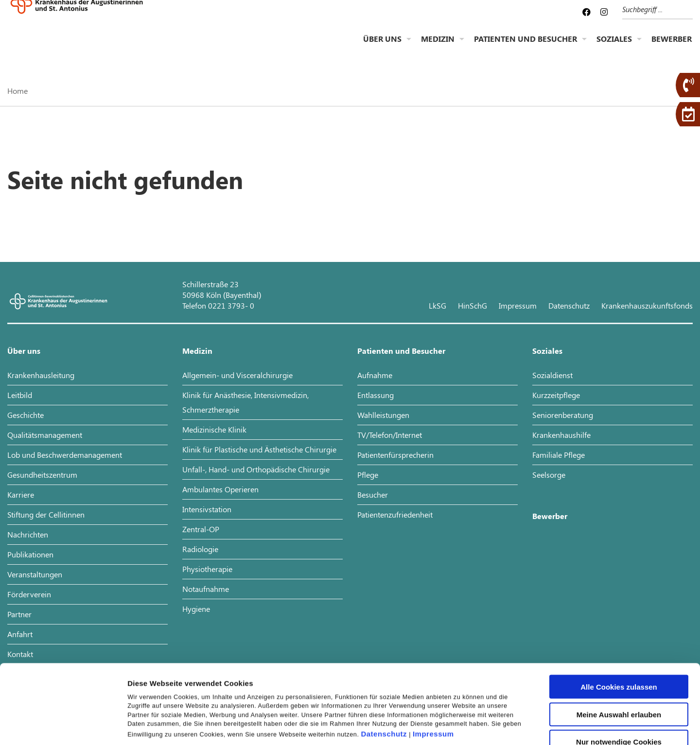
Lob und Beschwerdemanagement (65, 455)
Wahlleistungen (383, 415)
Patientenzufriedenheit (395, 514)
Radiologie (200, 549)
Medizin (438, 46)
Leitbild (20, 395)
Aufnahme (375, 375)
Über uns (382, 46)
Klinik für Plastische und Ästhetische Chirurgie (259, 449)
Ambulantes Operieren (220, 489)
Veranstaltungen (35, 574)
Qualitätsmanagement (45, 435)
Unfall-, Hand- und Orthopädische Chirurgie (256, 469)
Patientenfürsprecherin (395, 455)
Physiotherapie (207, 569)
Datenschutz (384, 660)
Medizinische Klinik (214, 429)
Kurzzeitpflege (556, 395)
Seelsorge (549, 475)
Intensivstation (207, 509)
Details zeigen (517, 726)
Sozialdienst (552, 375)
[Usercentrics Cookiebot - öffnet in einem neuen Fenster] (63, 726)
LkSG (437, 305)
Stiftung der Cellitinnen (46, 514)
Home (17, 91)
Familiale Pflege (559, 455)
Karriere (21, 494)
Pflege (368, 475)
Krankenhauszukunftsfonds (647, 305)
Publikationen (30, 554)
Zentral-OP (201, 529)
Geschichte (26, 415)
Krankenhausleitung (41, 375)
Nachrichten (28, 534)
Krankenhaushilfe (561, 435)
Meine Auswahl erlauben (619, 640)
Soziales (614, 46)
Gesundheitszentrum (42, 475)
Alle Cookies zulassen (619, 613)
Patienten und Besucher (525, 46)
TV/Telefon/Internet (390, 435)
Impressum (433, 660)
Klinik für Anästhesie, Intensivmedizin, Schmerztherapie (245, 402)
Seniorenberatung (563, 415)
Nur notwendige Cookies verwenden (619, 671)
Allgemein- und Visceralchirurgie (237, 375)
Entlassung (376, 395)
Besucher (373, 494)
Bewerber (672, 46)
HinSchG (472, 305)
